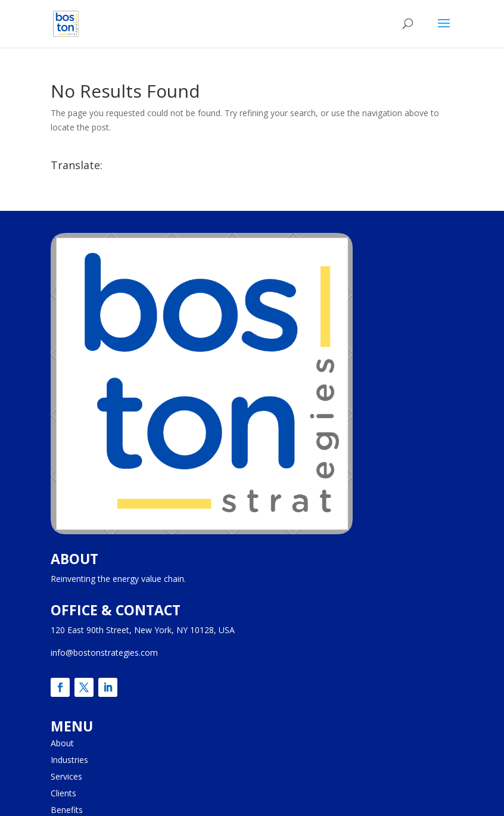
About (62, 743)
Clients (63, 793)
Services (66, 776)
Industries (69, 760)
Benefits (67, 810)
